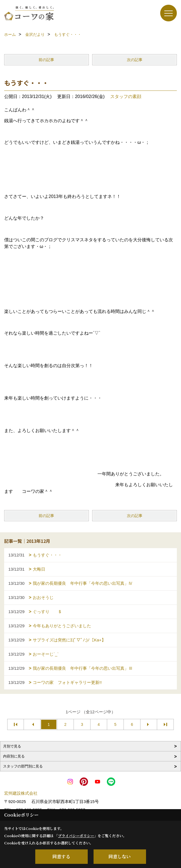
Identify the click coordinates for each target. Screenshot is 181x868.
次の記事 (135, 60)
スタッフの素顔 (126, 96)
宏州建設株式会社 (21, 793)
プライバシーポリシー (76, 836)
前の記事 (46, 60)
